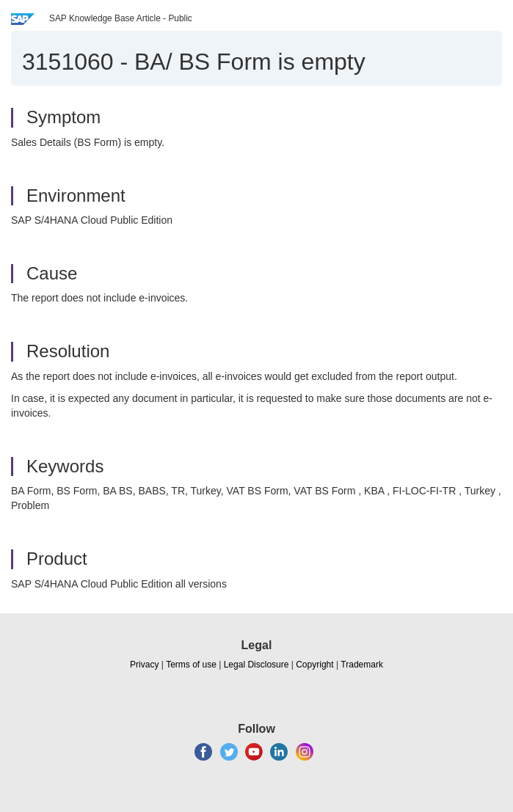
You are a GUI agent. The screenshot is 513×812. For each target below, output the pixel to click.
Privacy (144, 665)
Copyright (314, 665)
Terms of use (191, 665)
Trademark (362, 665)
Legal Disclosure (256, 665)
